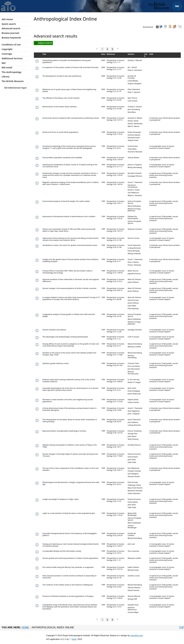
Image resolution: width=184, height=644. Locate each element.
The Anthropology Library (12, 74)
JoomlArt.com (137, 635)
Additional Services (12, 58)
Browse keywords (11, 38)
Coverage (7, 54)
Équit (74, 639)
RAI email (7, 67)
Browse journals (11, 33)
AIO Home (7, 19)
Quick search (9, 24)
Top (181, 627)
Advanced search (11, 28)
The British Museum (13, 81)
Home (25, 627)
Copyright (7, 49)
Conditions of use (11, 45)
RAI (4, 63)
